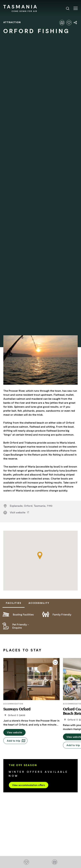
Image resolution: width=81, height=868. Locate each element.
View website (14, 731)
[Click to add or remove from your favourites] (69, 23)
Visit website (20, 512)
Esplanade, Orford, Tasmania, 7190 (31, 506)
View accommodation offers (29, 784)
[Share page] (75, 23)
